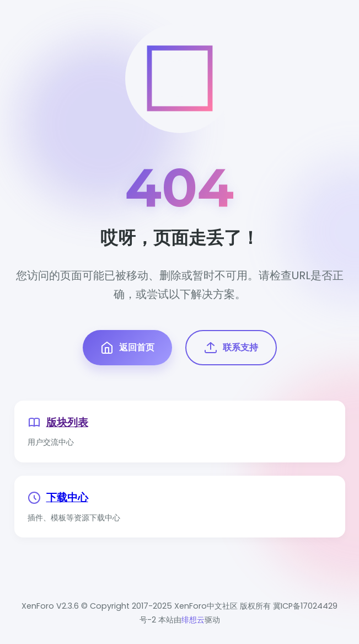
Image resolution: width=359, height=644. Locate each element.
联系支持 (231, 348)
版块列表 (67, 422)
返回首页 (127, 348)
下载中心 (67, 497)
